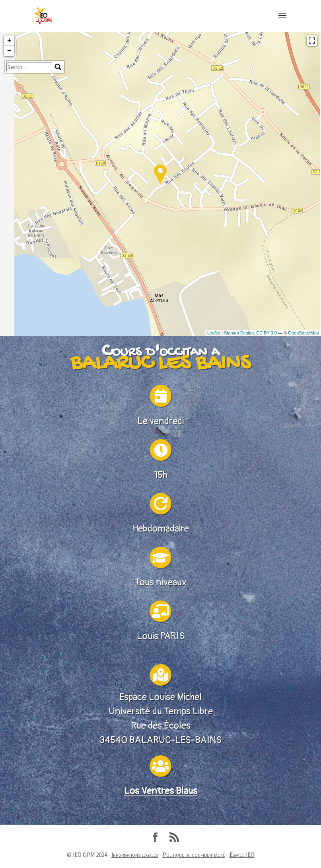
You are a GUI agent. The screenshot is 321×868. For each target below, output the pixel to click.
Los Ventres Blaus (161, 861)
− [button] (9, 115)
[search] (29, 131)
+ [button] (9, 104)
